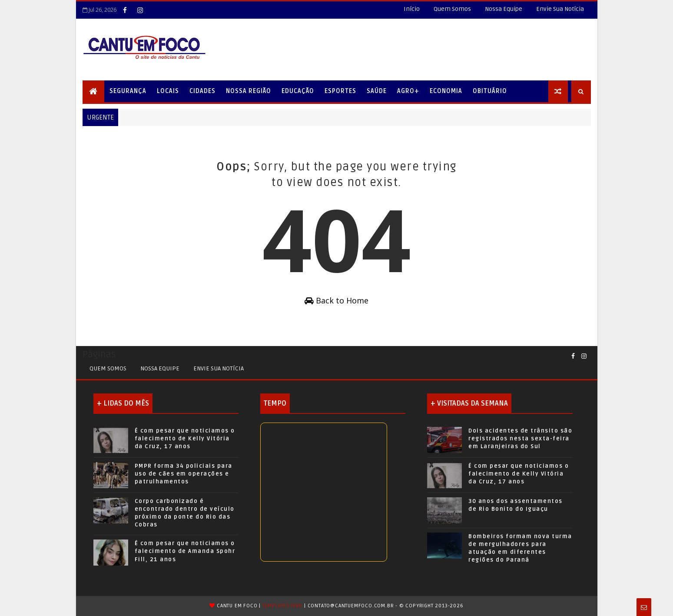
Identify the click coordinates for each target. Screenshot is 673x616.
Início (412, 9)
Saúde (377, 91)
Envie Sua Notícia (560, 9)
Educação (298, 91)
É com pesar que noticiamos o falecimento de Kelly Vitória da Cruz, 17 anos (185, 439)
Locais (168, 91)
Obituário (490, 91)
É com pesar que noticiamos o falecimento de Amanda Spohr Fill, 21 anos (185, 551)
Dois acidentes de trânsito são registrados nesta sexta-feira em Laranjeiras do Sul (520, 439)
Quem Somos (452, 9)
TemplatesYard (282, 606)
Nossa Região (249, 91)
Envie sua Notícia (219, 368)
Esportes (340, 91)
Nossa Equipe (504, 9)
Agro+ (408, 91)
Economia (446, 91)
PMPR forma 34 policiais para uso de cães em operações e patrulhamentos (184, 474)
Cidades (202, 91)
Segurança (128, 91)
